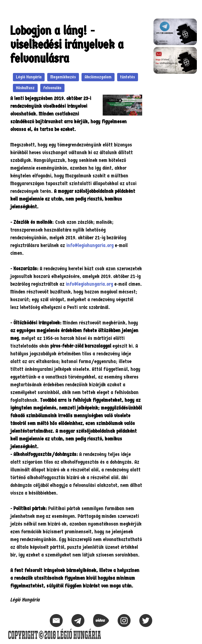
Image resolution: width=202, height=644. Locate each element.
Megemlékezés (63, 77)
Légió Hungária (29, 77)
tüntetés (128, 77)
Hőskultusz (25, 88)
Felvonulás (52, 88)
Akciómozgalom (98, 77)
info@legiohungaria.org (90, 245)
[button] (193, 7)
